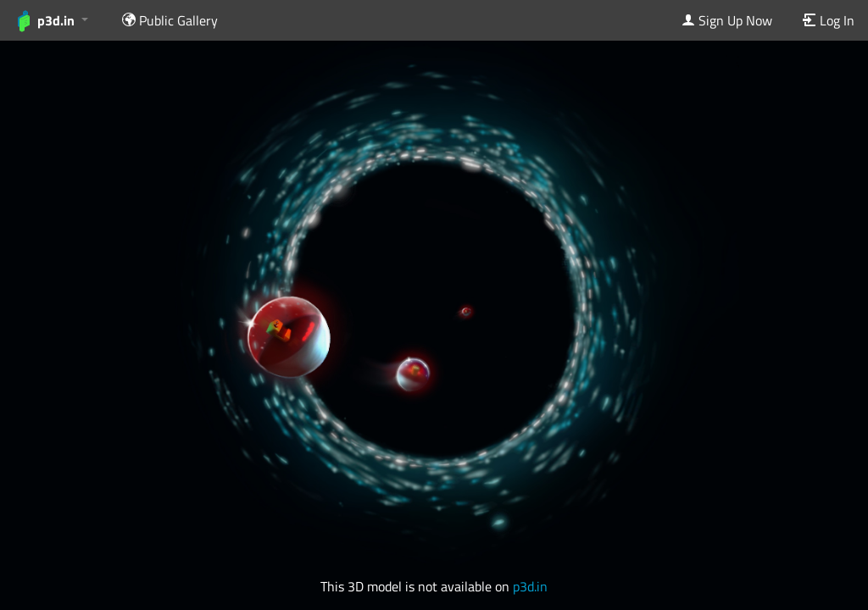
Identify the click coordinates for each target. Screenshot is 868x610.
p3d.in (530, 586)
